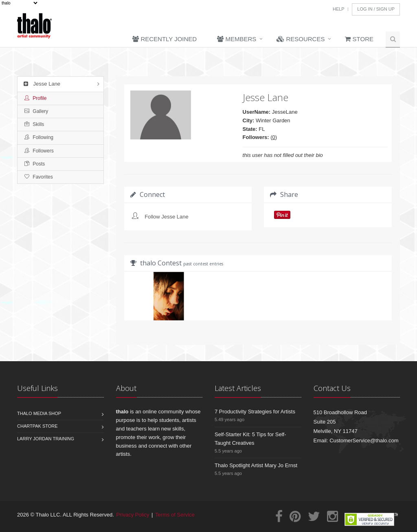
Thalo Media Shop (39, 413)
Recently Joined (165, 39)
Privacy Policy (133, 515)
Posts (35, 164)
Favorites (39, 177)
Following (39, 137)
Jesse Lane (41, 84)
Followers (39, 151)
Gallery (36, 111)
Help (339, 9)
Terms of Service (175, 515)
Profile (35, 98)
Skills (34, 124)
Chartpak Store (37, 426)
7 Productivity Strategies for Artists (255, 412)
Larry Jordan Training (46, 439)
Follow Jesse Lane (167, 217)
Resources (301, 39)
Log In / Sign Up (376, 9)
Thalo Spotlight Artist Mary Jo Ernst (256, 465)
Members (237, 39)
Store (359, 39)
